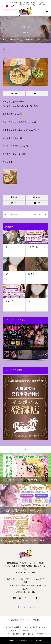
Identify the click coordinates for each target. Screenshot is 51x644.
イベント (14, 630)
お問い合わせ (28, 634)
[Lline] (14, 94)
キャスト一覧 (30, 627)
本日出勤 (18, 627)
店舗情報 (25, 630)
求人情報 (16, 634)
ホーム (8, 627)
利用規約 (40, 634)
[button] (6, 337)
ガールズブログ (21, 53)
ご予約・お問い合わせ (26, 607)
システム (35, 630)
